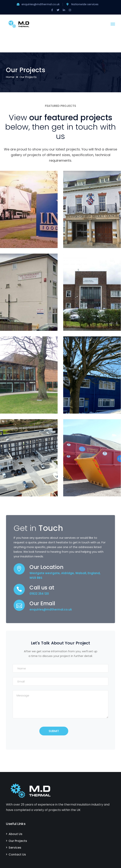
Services (15, 848)
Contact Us (17, 854)
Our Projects (18, 841)
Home (10, 77)
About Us (15, 834)
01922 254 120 (39, 594)
